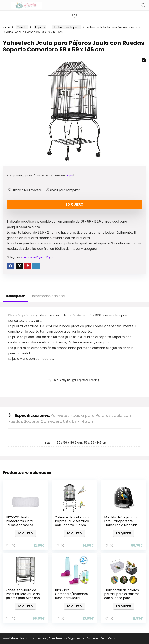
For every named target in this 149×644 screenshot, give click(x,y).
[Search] (143, 5)
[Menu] (5, 5)
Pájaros (40, 27)
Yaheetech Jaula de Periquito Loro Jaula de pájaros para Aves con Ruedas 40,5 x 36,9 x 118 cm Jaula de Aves (23, 598)
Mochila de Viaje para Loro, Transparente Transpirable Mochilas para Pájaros (121, 523)
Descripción (16, 296)
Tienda (22, 27)
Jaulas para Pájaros (67, 27)
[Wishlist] (74, 16)
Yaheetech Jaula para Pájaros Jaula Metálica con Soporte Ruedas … (72, 521)
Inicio (6, 27)
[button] (144, 60)
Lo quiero (75, 204)
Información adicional (49, 296)
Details (69, 176)
